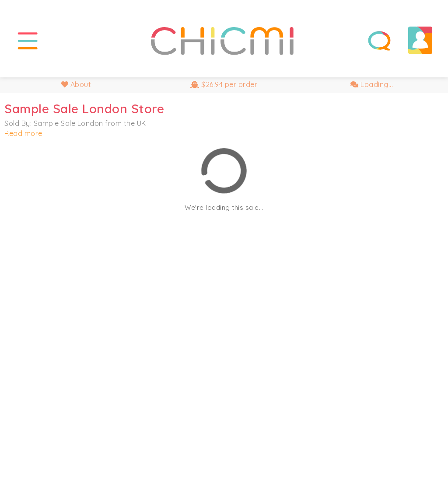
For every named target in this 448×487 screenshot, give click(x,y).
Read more (23, 133)
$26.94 (224, 84)
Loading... (372, 84)
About (76, 84)
